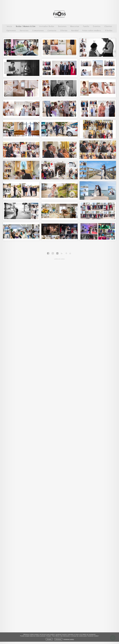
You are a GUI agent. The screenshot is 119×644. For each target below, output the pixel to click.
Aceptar (49, 639)
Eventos (97, 26)
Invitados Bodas (47, 26)
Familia (86, 26)
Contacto (52, 31)
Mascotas (75, 26)
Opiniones (11, 31)
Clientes (108, 26)
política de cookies (59, 259)
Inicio (9, 26)
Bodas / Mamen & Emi (26, 26)
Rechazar (58, 639)
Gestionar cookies (69, 639)
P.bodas (109, 31)
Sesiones (62, 26)
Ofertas (64, 31)
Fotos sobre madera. (92, 31)
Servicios (24, 31)
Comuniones (38, 31)
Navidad (75, 31)
